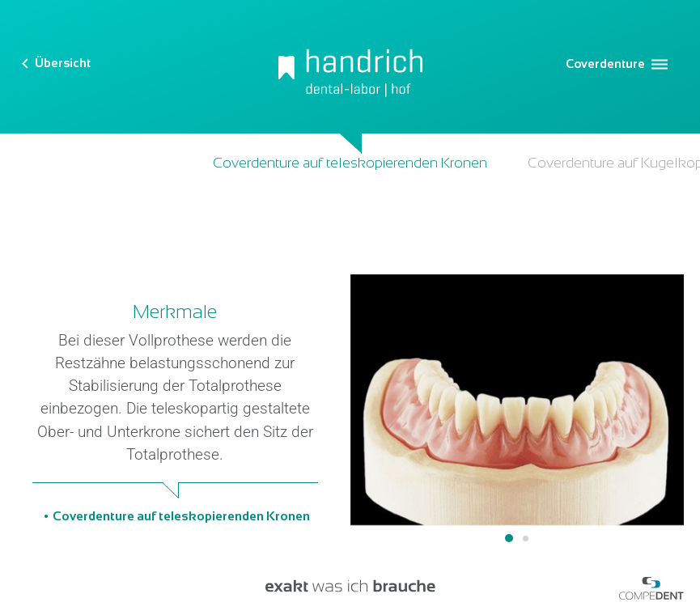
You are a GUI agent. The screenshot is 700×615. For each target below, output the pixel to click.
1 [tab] (509, 538)
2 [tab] (526, 539)
